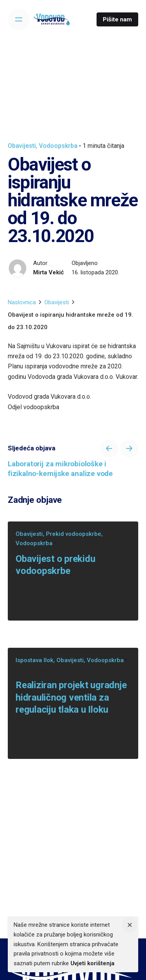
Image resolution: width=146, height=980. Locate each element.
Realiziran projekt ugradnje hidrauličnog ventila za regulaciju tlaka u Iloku (71, 697)
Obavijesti (22, 146)
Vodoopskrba (58, 146)
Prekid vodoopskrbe (74, 534)
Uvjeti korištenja (92, 963)
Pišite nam (117, 19)
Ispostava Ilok (34, 660)
